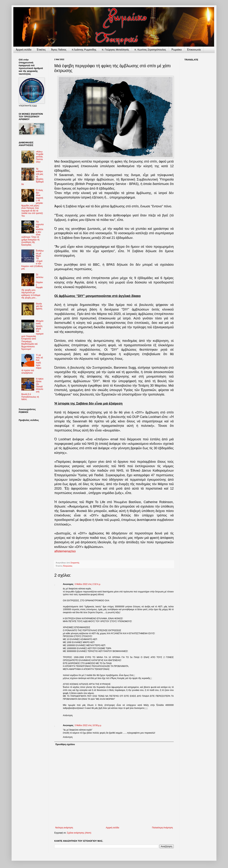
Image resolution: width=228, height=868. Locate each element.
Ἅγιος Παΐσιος (59, 50)
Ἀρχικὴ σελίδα (24, 50)
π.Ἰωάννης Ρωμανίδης (84, 50)
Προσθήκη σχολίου (65, 744)
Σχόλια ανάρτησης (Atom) (79, 833)
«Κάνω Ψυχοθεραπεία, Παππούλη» (40, 157)
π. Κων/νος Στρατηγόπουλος (150, 50)
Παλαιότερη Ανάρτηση (162, 828)
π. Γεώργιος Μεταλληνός (115, 50)
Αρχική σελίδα (112, 828)
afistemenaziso (65, 551)
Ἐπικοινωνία (194, 50)
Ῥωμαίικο (177, 50)
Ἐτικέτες (41, 50)
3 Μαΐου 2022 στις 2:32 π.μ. (88, 584)
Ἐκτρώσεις (68, 566)
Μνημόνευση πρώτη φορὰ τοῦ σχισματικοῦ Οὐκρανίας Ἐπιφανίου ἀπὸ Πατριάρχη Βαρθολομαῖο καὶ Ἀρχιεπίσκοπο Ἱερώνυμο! (32, 335)
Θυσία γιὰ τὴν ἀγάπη (39, 306)
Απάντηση (68, 715)
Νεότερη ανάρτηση (64, 828)
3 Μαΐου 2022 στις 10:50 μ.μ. (88, 725)
